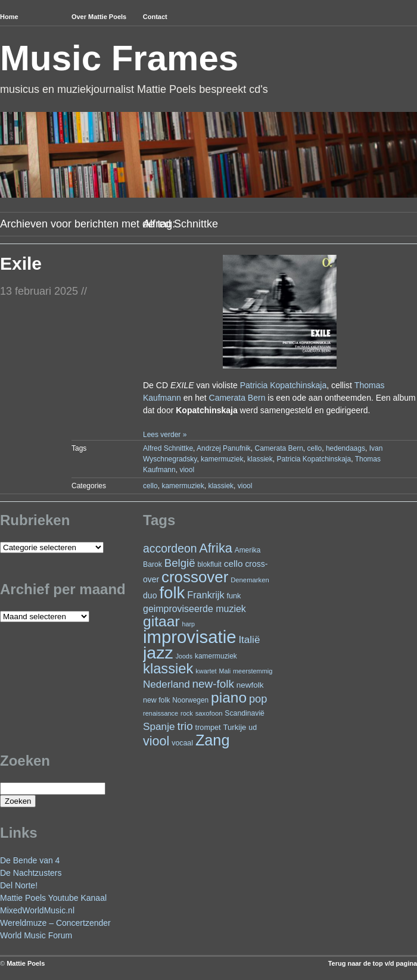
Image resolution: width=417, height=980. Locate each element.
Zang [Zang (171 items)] (213, 740)
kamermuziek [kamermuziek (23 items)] (216, 656)
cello (315, 448)
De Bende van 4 (30, 860)
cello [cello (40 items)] (234, 564)
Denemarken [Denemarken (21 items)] (250, 580)
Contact (155, 17)
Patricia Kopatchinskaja (284, 385)
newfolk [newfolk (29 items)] (250, 685)
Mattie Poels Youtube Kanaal (53, 898)
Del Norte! (19, 885)
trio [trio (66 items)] (185, 726)
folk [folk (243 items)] (172, 593)
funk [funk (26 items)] (234, 596)
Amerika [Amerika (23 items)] (248, 550)
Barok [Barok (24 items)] (153, 564)
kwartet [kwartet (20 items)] (206, 671)
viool (187, 470)
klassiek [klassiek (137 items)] (168, 669)
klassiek (260, 459)
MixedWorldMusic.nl (37, 910)
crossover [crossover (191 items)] (195, 577)
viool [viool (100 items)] (156, 741)
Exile (21, 263)
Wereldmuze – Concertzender (55, 923)
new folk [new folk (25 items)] (156, 700)
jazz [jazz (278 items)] (158, 653)
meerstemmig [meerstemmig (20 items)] (253, 671)
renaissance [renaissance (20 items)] (161, 713)
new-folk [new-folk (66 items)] (213, 684)
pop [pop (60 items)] (258, 699)
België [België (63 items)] (180, 563)
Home (9, 17)
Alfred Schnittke (168, 448)
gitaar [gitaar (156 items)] (161, 621)
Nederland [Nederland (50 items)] (167, 684)
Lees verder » (165, 435)
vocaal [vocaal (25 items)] (182, 743)
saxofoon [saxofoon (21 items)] (209, 713)
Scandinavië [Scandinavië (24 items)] (245, 713)
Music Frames (119, 58)
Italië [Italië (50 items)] (249, 640)
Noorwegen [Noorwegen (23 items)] (190, 700)
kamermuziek (222, 459)
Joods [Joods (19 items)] (184, 656)
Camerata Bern (237, 398)
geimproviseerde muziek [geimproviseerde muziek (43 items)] (195, 609)
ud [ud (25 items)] (253, 728)
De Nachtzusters (31, 873)
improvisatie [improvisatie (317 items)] (189, 637)
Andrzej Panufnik (224, 448)
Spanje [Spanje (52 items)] (159, 726)
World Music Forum (36, 935)
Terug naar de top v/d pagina (373, 963)
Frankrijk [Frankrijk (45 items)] (206, 595)
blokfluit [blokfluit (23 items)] (209, 564)
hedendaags (346, 448)
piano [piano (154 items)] (229, 697)
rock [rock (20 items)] (187, 713)
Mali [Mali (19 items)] (225, 671)
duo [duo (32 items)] (150, 595)
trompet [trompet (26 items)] (208, 728)
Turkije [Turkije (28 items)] (234, 727)
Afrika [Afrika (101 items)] (215, 548)
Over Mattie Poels (99, 17)
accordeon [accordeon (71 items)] (170, 548)
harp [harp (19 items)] (189, 624)
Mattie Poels (26, 963)
